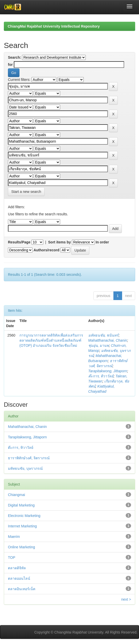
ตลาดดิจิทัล (17, 568)
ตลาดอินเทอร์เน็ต (22, 589)
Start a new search (26, 192)
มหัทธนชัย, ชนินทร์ (104, 335)
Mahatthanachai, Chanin (108, 340)
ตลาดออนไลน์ (19, 578)
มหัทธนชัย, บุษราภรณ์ (25, 468)
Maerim (14, 537)
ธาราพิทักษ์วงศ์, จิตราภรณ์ (29, 458)
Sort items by (60, 242)
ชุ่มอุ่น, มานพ (99, 345)
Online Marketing (22, 547)
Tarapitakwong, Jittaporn (108, 371)
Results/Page (19, 242)
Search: (14, 57)
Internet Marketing (22, 526)
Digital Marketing (21, 505)
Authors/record (46, 250)
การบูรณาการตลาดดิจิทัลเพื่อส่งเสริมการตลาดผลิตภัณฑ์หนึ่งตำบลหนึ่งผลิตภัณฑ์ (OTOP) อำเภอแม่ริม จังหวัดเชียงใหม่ (51, 340)
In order (102, 242)
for (10, 65)
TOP (12, 558)
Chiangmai (17, 495)
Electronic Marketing (24, 516)
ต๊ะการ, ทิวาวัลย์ (101, 376)
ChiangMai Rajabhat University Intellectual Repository (54, 26)
